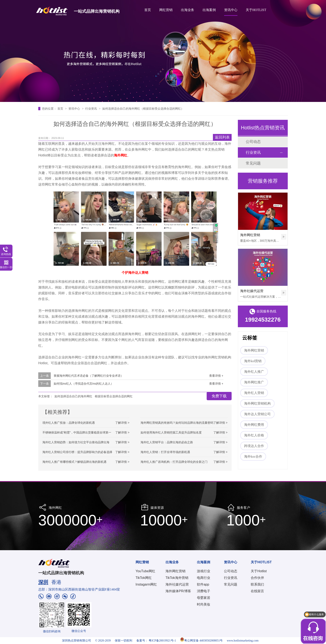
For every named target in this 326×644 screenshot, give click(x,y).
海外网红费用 (254, 425)
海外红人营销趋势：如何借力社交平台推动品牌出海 (76, 442)
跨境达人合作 (254, 446)
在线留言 (257, 591)
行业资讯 (91, 109)
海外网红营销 (250, 235)
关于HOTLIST (256, 10)
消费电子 (204, 591)
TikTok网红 (144, 578)
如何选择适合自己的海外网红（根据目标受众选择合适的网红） (143, 109)
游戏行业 (204, 571)
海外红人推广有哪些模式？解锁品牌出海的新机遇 (74, 462)
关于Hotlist (259, 571)
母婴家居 (204, 598)
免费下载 (219, 396)
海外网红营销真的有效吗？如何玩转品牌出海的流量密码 (177, 423)
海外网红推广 (254, 382)
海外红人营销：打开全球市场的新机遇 (165, 452)
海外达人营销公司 (257, 414)
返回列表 (222, 137)
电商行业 (204, 578)
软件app (203, 584)
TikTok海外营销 (177, 578)
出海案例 (209, 10)
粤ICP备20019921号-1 (162, 641)
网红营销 (166, 10)
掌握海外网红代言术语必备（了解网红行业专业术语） (89, 376)
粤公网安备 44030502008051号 (201, 641)
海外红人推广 (254, 372)
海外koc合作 (253, 456)
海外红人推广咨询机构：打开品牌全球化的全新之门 (174, 462)
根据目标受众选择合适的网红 (114, 396)
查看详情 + (216, 376)
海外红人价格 (254, 435)
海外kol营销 (253, 361)
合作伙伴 (257, 578)
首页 (148, 10)
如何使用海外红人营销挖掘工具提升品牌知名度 (171, 432)
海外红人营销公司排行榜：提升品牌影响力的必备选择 (77, 452)
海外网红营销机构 (257, 403)
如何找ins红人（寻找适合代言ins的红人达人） (84, 384)
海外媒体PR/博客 (178, 591)
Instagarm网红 (146, 584)
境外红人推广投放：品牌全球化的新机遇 (69, 423)
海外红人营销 (254, 393)
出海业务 (188, 10)
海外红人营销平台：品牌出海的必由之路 (167, 442)
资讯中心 (231, 10)
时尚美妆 (204, 604)
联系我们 (257, 584)
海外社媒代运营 (252, 291)
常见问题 (253, 163)
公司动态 (253, 142)
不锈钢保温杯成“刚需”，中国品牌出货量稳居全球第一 (77, 432)
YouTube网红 (145, 571)
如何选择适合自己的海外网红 (73, 396)
